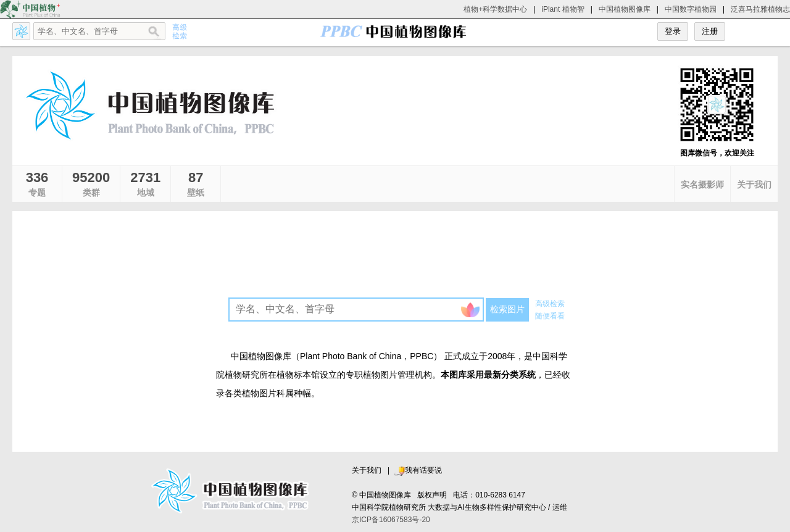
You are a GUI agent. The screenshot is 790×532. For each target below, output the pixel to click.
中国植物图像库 (625, 9)
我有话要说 (418, 470)
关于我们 (367, 470)
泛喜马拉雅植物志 (760, 9)
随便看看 (550, 316)
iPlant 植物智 (563, 9)
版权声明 (432, 495)
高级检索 (550, 304)
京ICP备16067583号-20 (391, 520)
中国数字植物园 (691, 9)
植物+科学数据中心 (495, 9)
